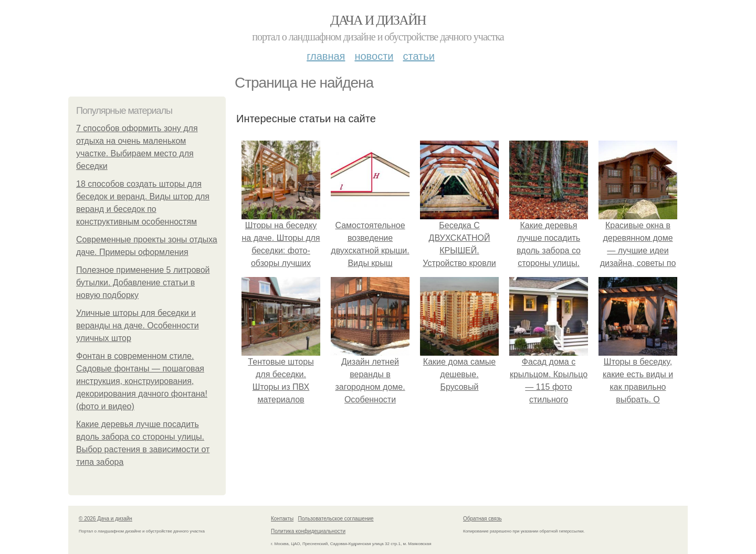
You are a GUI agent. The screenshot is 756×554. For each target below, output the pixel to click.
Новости (374, 56)
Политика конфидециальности (308, 531)
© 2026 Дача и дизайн (106, 519)
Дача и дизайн (378, 20)
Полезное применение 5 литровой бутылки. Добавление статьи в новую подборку (143, 283)
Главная (326, 56)
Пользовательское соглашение (336, 519)
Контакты (282, 519)
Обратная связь (482, 519)
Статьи (418, 56)
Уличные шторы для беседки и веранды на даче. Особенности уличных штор (138, 326)
